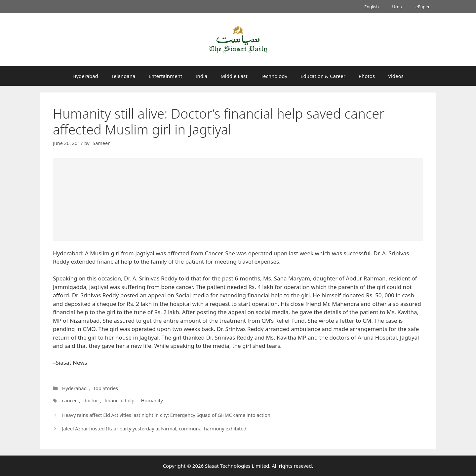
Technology (274, 76)
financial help (118, 401)
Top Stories (106, 388)
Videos (396, 76)
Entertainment (165, 76)
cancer (69, 401)
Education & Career (323, 76)
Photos (367, 76)
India (201, 76)
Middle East (234, 76)
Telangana (123, 76)
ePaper (423, 7)
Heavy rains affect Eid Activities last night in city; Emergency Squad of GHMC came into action (166, 415)
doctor (90, 401)
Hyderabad (85, 76)
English (372, 7)
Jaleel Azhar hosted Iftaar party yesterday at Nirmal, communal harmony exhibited (154, 429)
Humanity (150, 401)
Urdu (397, 7)
